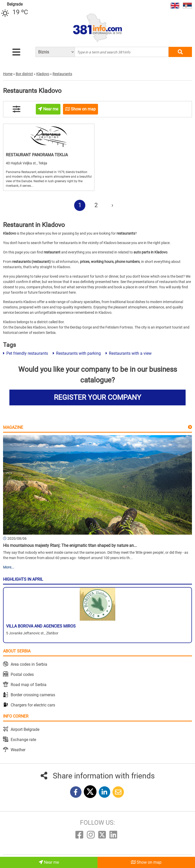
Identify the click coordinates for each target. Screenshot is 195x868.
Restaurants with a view (129, 353)
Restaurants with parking (77, 353)
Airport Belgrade (25, 729)
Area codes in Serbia (29, 664)
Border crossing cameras (33, 695)
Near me (49, 862)
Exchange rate (23, 740)
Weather (18, 750)
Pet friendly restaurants (26, 353)
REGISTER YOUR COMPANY (97, 397)
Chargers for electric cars (33, 705)
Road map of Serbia (29, 685)
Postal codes (22, 674)
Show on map (146, 862)
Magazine (13, 427)
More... (9, 567)
